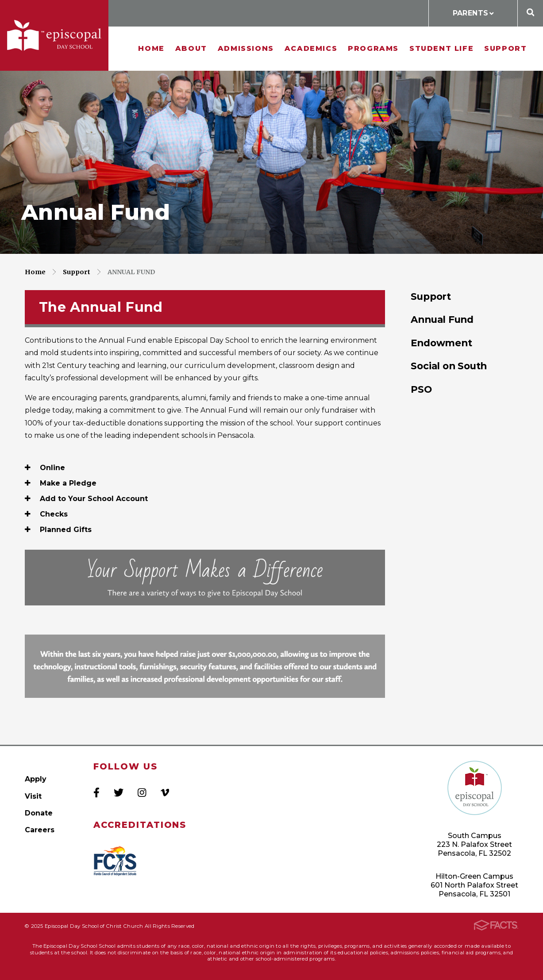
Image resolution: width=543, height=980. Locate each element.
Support (505, 48)
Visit (33, 796)
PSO (421, 389)
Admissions (246, 48)
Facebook (96, 792)
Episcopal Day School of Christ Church (54, 36)
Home (151, 48)
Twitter (119, 792)
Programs (373, 48)
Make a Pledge (61, 483)
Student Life (441, 48)
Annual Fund (131, 272)
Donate (39, 813)
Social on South (449, 366)
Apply (36, 779)
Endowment (441, 343)
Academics (311, 48)
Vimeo (165, 792)
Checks (46, 514)
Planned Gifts (58, 530)
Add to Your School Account (86, 499)
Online (45, 468)
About (191, 48)
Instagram (142, 792)
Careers (40, 830)
